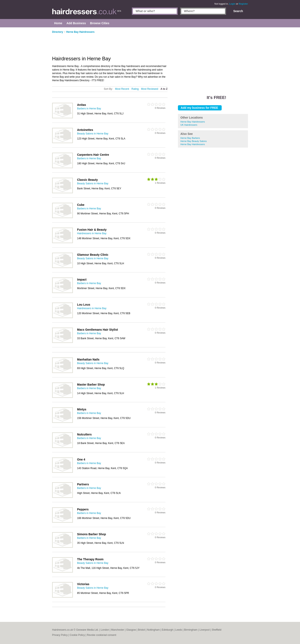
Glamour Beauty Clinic (93, 255)
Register (243, 4)
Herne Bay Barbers (190, 138)
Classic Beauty (87, 180)
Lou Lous (84, 305)
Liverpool (204, 630)
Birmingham (191, 630)
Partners (83, 484)
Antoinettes (85, 130)
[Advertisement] (213, 58)
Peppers (83, 509)
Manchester (118, 630)
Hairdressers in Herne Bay (92, 233)
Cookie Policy (77, 635)
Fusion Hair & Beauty (92, 230)
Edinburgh (168, 630)
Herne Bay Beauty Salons (194, 141)
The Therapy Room (90, 559)
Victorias (83, 584)
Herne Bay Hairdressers (193, 122)
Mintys (82, 409)
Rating (135, 89)
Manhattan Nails (88, 359)
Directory (58, 32)
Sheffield (216, 630)
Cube (81, 205)
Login (232, 4)
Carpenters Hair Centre (93, 155)
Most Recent (122, 89)
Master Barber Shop (91, 385)
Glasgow (131, 630)
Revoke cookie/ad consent (102, 635)
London (105, 630)
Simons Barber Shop (91, 534)
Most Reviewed (150, 89)
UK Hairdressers (189, 125)
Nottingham (153, 630)
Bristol (141, 630)
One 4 (81, 459)
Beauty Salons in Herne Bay (93, 134)
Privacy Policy (60, 635)
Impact (82, 280)
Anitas (82, 105)
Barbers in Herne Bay (89, 109)
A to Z (164, 89)
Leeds (179, 630)
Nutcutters (84, 434)
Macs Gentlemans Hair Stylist (97, 330)
